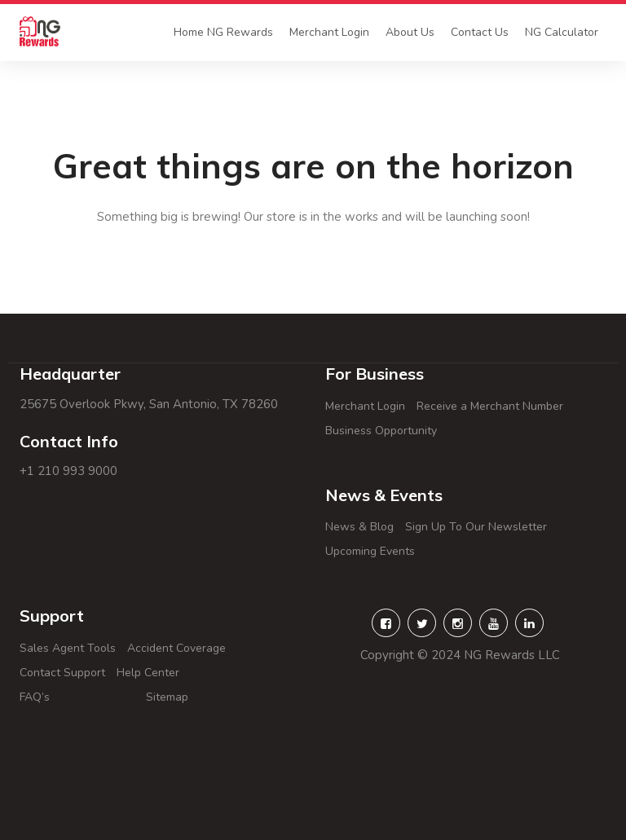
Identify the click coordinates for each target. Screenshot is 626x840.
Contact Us (480, 32)
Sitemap (187, 697)
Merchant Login (329, 32)
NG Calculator (562, 32)
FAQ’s (77, 697)
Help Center (181, 673)
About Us (410, 32)
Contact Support (62, 673)
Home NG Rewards (223, 32)
